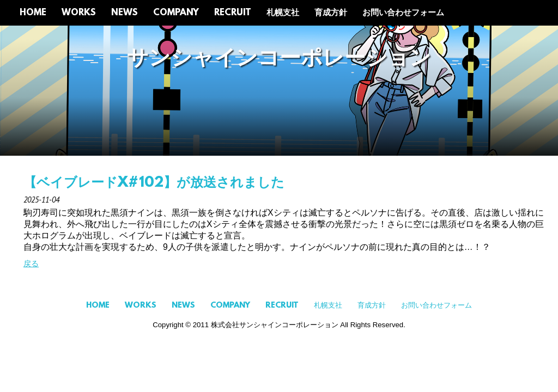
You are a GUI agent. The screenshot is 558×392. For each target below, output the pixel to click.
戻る (31, 264)
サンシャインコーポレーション (279, 59)
